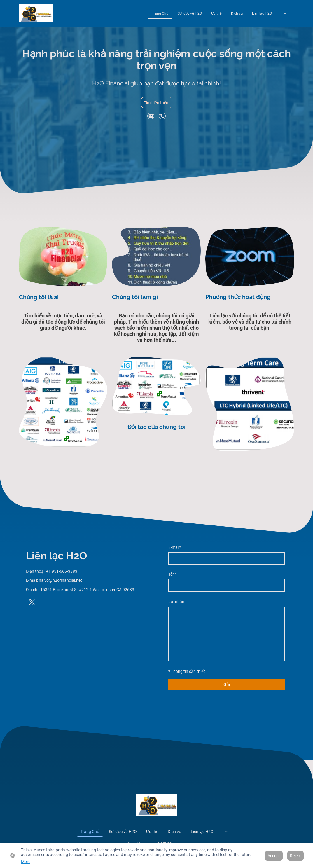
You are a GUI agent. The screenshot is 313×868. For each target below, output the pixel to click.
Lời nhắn (176, 602)
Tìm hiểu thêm (157, 103)
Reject (295, 856)
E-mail (175, 547)
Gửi (227, 684)
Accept (274, 856)
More (26, 862)
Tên (172, 574)
